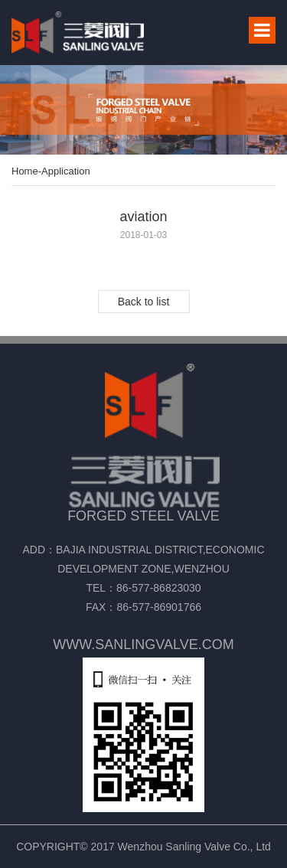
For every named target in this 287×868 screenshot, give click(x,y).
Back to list (144, 302)
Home (25, 171)
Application (66, 171)
